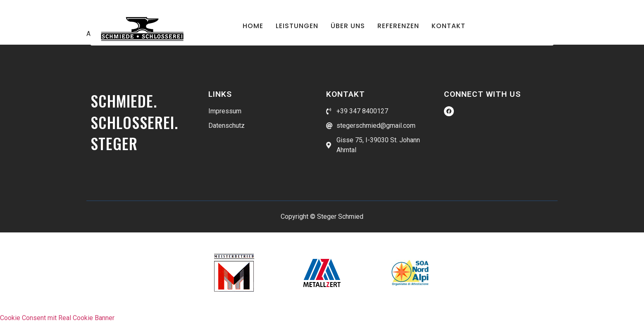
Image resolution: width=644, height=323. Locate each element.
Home (253, 26)
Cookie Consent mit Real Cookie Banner (57, 318)
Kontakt (448, 26)
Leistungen (297, 26)
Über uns (348, 26)
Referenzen (398, 26)
